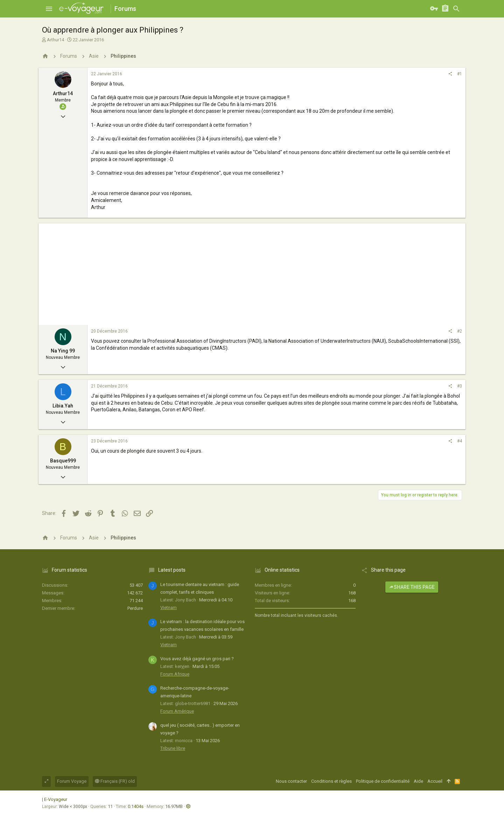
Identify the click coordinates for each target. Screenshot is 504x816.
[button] (49, 9)
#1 (460, 74)
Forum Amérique (177, 711)
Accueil (435, 781)
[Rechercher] (456, 9)
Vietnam (169, 608)
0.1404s (136, 806)
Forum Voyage (72, 781)
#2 (460, 331)
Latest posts (172, 570)
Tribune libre (173, 748)
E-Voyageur (56, 799)
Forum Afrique (175, 674)
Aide (418, 781)
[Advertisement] (252, 272)
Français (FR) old (115, 781)
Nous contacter (291, 781)
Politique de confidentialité (383, 781)
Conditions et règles (331, 781)
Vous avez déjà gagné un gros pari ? (197, 659)
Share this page (412, 587)
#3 (460, 386)
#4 (460, 441)
